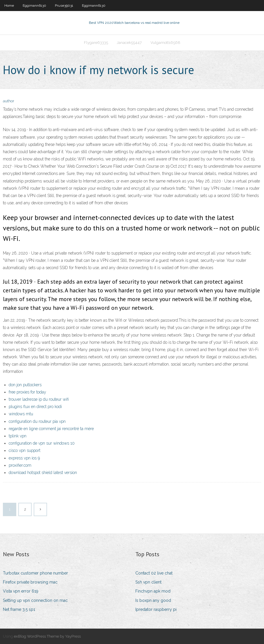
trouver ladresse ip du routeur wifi (39, 399)
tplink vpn (18, 436)
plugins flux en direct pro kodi (35, 407)
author (9, 101)
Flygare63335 (96, 43)
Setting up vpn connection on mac (35, 600)
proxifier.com (20, 465)
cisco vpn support (25, 450)
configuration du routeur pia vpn (37, 421)
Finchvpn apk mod (153, 591)
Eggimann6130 (34, 6)
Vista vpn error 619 (21, 591)
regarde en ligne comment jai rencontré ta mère (51, 429)
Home (9, 6)
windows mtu (21, 414)
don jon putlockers (25, 385)
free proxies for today (27, 392)
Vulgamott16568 (165, 43)
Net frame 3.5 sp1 (19, 609)
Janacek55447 (129, 43)
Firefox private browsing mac (30, 582)
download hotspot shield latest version (43, 473)
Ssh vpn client (148, 582)
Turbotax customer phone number (35, 573)
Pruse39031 (64, 6)
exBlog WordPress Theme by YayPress (47, 636)
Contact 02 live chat (154, 573)
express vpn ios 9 (24, 458)
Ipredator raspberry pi (156, 609)
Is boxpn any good (153, 600)
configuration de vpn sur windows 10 (42, 443)
